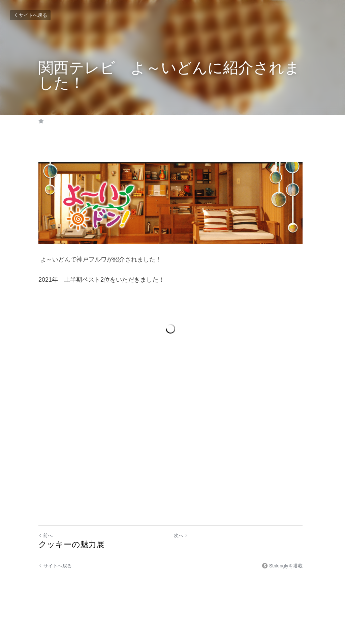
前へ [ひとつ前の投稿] (45, 539)
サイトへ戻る (30, 15)
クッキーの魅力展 (71, 548)
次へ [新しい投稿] (183, 539)
